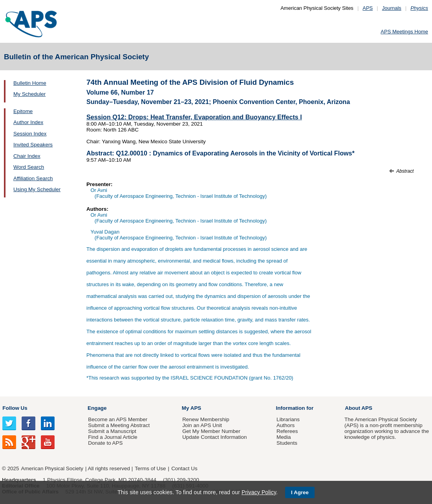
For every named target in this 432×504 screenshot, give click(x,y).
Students (287, 443)
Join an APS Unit (202, 425)
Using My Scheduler (37, 189)
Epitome (23, 111)
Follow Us (15, 408)
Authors (286, 425)
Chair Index (27, 156)
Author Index (28, 122)
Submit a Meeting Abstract (119, 425)
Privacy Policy (259, 492)
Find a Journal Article (113, 437)
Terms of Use (150, 468)
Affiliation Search (33, 178)
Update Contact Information (214, 437)
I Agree (300, 492)
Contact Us (184, 468)
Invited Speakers (33, 145)
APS (368, 8)
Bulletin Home (30, 83)
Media (284, 437)
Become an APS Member (118, 419)
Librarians (288, 419)
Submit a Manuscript (112, 431)
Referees (287, 431)
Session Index (30, 134)
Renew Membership (206, 419)
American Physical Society (52, 468)
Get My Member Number (211, 431)
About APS (359, 408)
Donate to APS (105, 443)
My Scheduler (29, 94)
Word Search (29, 167)
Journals (392, 8)
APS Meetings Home (404, 32)
